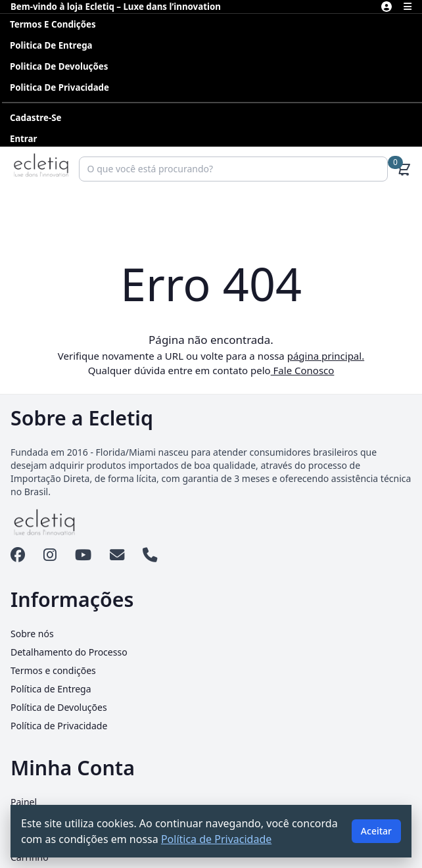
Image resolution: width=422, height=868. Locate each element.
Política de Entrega (51, 689)
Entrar (23, 139)
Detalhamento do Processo (69, 652)
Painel (24, 802)
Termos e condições (53, 24)
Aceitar (376, 831)
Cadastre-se (35, 118)
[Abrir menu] (408, 7)
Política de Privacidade (59, 726)
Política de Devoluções (59, 707)
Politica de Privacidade (59, 87)
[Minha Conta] (387, 7)
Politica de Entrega (51, 45)
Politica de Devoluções (59, 66)
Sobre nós (32, 634)
